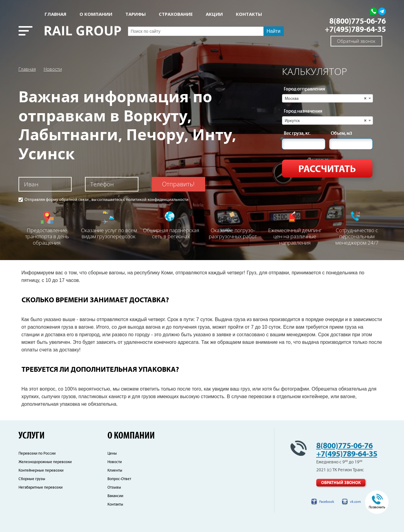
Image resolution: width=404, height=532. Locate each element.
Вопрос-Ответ (119, 479)
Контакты (115, 505)
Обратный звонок (356, 41)
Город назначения (303, 111)
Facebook (327, 502)
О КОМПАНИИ (96, 14)
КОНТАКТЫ (249, 14)
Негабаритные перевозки (41, 488)
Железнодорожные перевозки (45, 462)
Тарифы (136, 14)
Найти (273, 31)
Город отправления (304, 89)
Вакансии (115, 496)
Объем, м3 (341, 134)
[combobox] (328, 98)
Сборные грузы (32, 479)
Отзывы (114, 488)
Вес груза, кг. (297, 134)
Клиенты (115, 471)
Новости (53, 69)
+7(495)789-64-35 (355, 30)
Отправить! (178, 184)
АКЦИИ (214, 14)
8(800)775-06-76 (358, 21)
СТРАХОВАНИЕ (176, 14)
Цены (112, 454)
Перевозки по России (37, 454)
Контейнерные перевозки (41, 471)
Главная (56, 14)
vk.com (355, 502)
